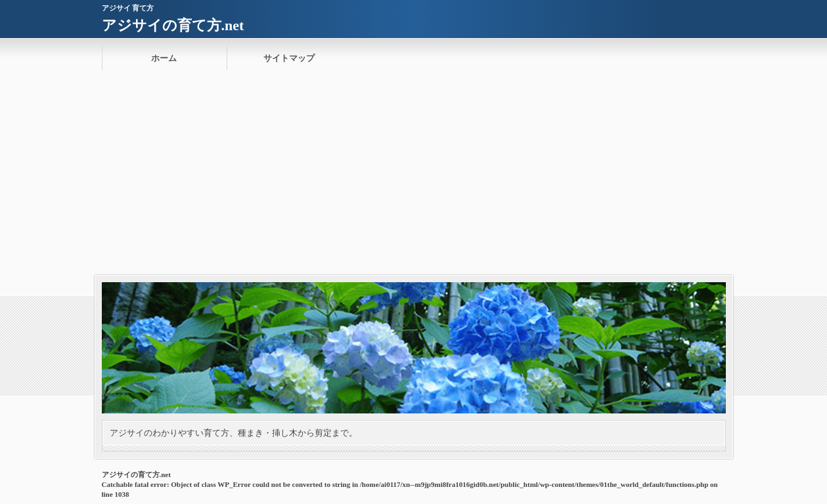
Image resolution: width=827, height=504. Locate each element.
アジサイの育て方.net (173, 25)
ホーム (164, 58)
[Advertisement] (414, 177)
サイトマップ (289, 58)
